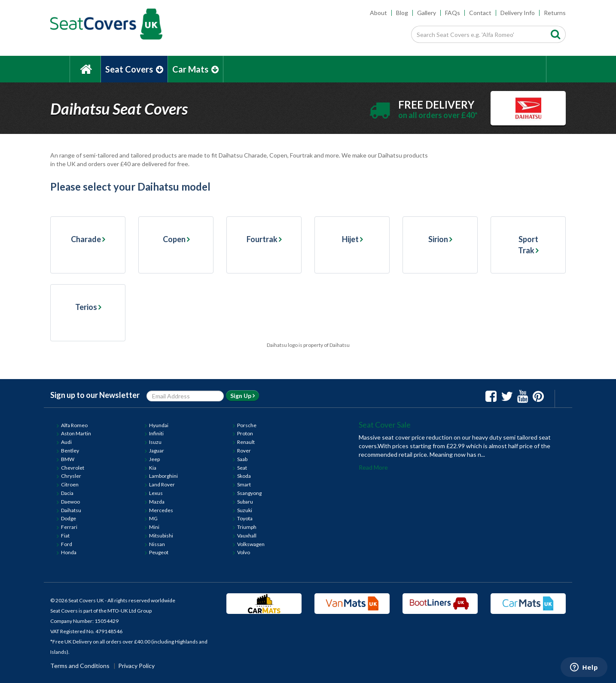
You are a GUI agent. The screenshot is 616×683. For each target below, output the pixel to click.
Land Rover (162, 484)
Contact (480, 13)
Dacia (67, 493)
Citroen (70, 484)
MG (153, 518)
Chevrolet (73, 468)
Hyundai (159, 425)
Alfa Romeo (74, 425)
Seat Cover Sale (385, 425)
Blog (402, 13)
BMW (68, 459)
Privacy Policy (136, 666)
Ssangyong (249, 493)
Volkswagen (251, 544)
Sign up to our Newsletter (95, 395)
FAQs (453, 13)
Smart (244, 484)
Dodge (69, 518)
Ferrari (69, 527)
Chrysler (71, 476)
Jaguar (157, 451)
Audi (66, 442)
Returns (555, 13)
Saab (242, 459)
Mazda (157, 502)
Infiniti (156, 433)
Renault (246, 442)
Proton (245, 433)
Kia (153, 468)
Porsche (247, 425)
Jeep (154, 459)
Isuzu (155, 442)
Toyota (245, 518)
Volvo (244, 552)
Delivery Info (518, 13)
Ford (67, 544)
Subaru (245, 502)
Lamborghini (163, 476)
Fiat (65, 536)
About (378, 13)
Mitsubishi (161, 536)
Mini (154, 527)
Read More (373, 467)
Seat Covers (134, 69)
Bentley (70, 451)
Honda (69, 552)
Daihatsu (71, 510)
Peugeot (159, 552)
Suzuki (245, 510)
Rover (244, 451)
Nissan (157, 544)
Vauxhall (247, 536)
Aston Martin (76, 433)
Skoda (244, 476)
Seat (242, 468)
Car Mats (195, 69)
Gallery (427, 13)
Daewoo (70, 502)
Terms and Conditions (80, 666)
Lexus (156, 493)
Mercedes (161, 510)
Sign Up (242, 396)
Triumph (247, 527)
